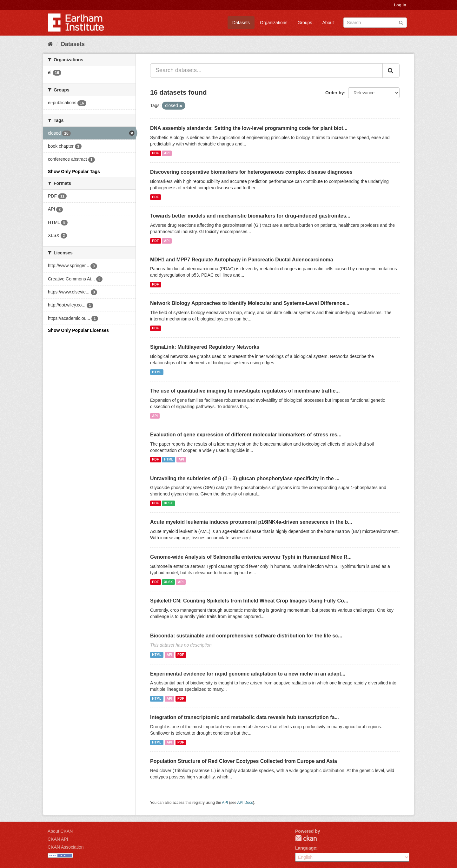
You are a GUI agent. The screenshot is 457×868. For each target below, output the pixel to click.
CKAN (306, 838)
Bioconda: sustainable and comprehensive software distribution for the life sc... (246, 636)
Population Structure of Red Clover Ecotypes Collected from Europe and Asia (244, 761)
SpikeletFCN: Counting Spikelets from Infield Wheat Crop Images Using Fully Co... (249, 601)
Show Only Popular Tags (74, 172)
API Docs (245, 803)
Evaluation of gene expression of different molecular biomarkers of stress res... (246, 435)
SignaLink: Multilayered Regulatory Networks (205, 347)
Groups (305, 23)
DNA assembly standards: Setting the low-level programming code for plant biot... (249, 128)
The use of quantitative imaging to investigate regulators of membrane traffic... (245, 391)
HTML (157, 372)
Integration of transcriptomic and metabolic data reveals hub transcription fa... (245, 717)
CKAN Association (66, 847)
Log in (400, 5)
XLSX (168, 503)
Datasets (241, 23)
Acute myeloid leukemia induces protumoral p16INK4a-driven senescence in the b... (251, 522)
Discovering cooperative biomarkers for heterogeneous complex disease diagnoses (251, 172)
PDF (155, 153)
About (328, 23)
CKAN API (58, 839)
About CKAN (60, 831)
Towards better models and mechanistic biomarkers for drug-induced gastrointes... (250, 216)
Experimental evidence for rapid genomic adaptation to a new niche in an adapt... (248, 674)
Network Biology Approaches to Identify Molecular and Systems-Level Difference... (250, 303)
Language (306, 848)
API (167, 153)
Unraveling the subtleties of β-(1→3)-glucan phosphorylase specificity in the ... (245, 478)
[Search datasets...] (266, 71)
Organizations (274, 23)
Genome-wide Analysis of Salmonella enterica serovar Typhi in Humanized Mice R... (251, 557)
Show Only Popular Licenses (78, 330)
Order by (334, 93)
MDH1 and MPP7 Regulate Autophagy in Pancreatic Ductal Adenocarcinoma (242, 260)
